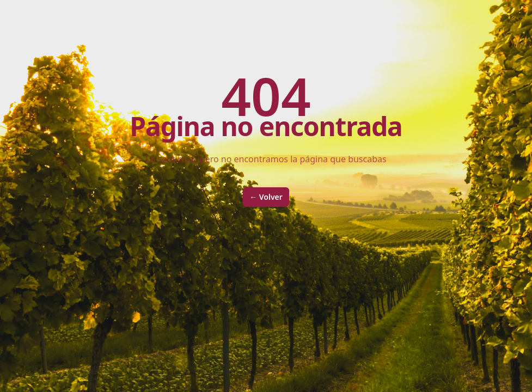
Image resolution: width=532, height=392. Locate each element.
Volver (266, 197)
